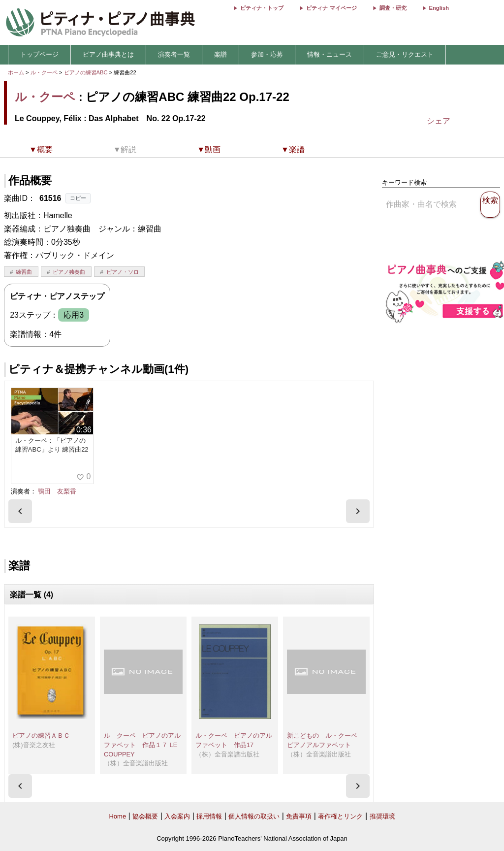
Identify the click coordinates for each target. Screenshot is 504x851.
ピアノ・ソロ (123, 272)
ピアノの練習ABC (87, 72)
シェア (439, 121)
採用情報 (209, 816)
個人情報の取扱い (254, 816)
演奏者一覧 (174, 54)
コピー (78, 198)
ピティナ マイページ (331, 8)
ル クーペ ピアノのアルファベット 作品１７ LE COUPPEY (144, 745)
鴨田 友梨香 (57, 491)
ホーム (16, 72)
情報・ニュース (330, 54)
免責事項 (299, 816)
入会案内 (177, 816)
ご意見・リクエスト (405, 54)
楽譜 (220, 54)
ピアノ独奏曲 (69, 272)
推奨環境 (382, 816)
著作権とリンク (340, 816)
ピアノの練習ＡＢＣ (41, 736)
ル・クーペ (44, 72)
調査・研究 (393, 8)
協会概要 (145, 816)
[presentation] (20, 511)
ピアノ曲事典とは (108, 54)
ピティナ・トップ (262, 8)
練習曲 (24, 272)
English (439, 8)
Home (117, 816)
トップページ (39, 54)
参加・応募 (267, 54)
